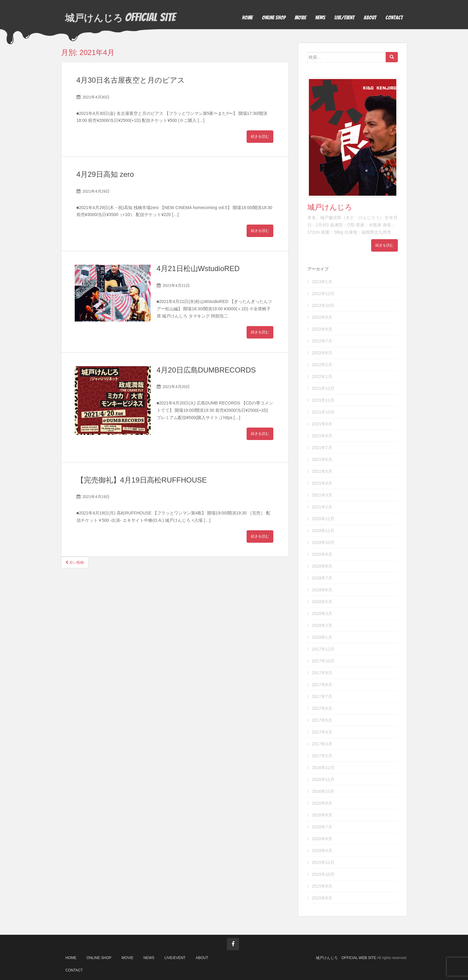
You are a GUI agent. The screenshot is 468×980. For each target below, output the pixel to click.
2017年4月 (322, 732)
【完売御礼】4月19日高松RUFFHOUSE (142, 480)
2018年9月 (322, 554)
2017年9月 (322, 673)
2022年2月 (322, 365)
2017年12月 (323, 649)
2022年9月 (322, 317)
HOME (247, 17)
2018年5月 (322, 602)
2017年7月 (322, 696)
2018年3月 (322, 614)
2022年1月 (322, 377)
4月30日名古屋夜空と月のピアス (131, 80)
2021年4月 (322, 483)
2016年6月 (322, 839)
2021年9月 (322, 424)
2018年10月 (323, 542)
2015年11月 (323, 862)
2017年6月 (322, 708)
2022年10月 (323, 305)
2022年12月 (323, 294)
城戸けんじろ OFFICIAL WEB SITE (346, 958)
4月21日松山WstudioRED (198, 268)
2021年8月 (322, 436)
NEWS (320, 17)
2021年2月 (322, 507)
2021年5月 (322, 471)
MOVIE (300, 17)
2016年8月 (322, 815)
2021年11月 (323, 400)
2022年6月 (322, 353)
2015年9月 (322, 886)
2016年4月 (322, 851)
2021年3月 (322, 495)
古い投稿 (75, 562)
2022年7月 (322, 341)
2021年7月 (322, 448)
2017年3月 (322, 744)
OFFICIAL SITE (123, 18)
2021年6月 (322, 459)
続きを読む (260, 136)
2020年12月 (323, 519)
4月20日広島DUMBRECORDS (206, 370)
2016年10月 (323, 791)
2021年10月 (323, 412)
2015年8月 (322, 898)
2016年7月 (322, 827)
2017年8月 (322, 685)
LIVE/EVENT (344, 17)
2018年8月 (322, 566)
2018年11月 (323, 531)
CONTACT (394, 17)
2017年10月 (323, 661)
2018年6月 (322, 590)
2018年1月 (322, 637)
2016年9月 (322, 803)
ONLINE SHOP (274, 17)
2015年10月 (323, 874)
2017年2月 (322, 756)
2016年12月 (323, 768)
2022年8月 (322, 329)
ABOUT (370, 17)
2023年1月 (322, 282)
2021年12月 (323, 388)
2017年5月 (322, 720)
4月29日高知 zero (105, 174)
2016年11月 (323, 779)
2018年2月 (322, 625)
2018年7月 (322, 578)
